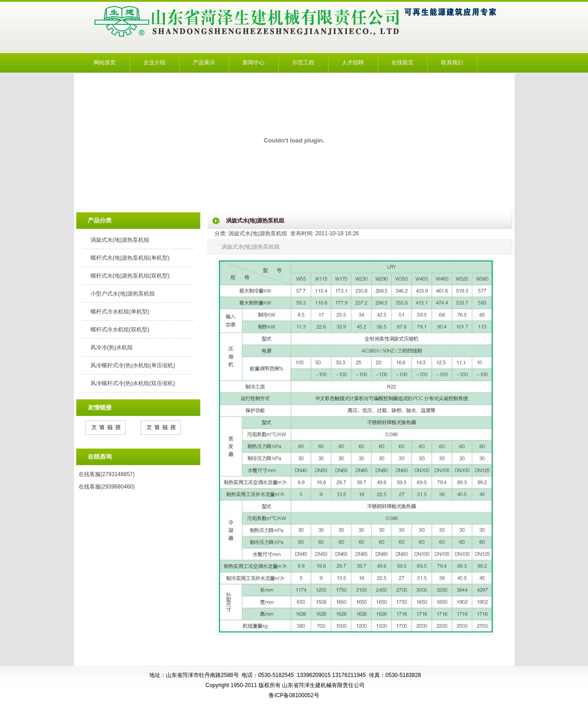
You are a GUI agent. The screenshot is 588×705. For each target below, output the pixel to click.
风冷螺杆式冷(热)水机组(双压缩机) (133, 383)
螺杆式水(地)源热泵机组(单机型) (130, 258)
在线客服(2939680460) (107, 487)
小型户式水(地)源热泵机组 (123, 294)
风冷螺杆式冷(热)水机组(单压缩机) (133, 365)
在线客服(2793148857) (107, 474)
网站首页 (105, 63)
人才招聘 (353, 63)
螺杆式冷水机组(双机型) (120, 330)
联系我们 (452, 63)
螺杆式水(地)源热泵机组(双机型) (130, 276)
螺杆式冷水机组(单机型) (120, 312)
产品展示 (204, 63)
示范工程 (303, 63)
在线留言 (402, 63)
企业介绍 (154, 63)
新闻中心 (254, 63)
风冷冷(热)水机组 (112, 347)
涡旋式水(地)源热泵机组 (120, 240)
